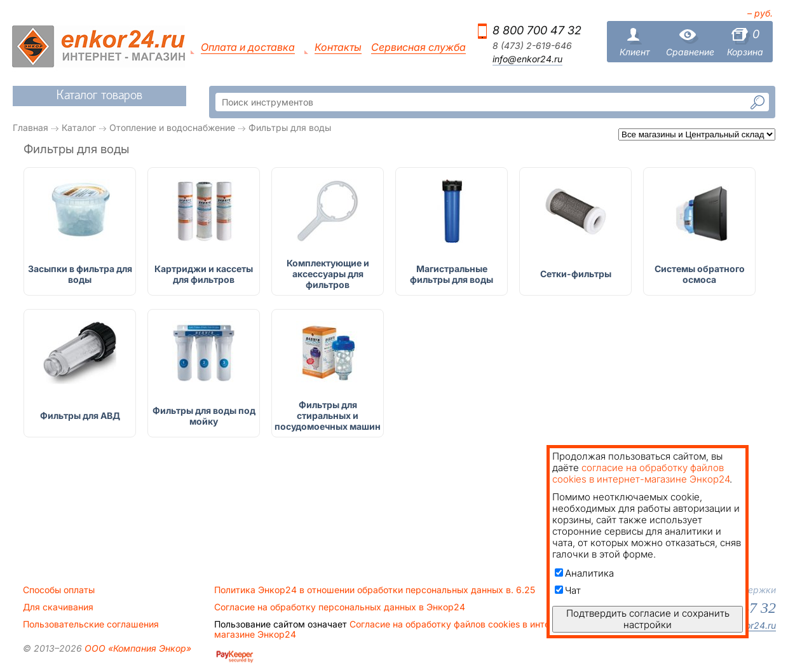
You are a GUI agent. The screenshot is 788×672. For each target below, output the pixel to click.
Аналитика (584, 573)
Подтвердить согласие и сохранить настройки (648, 619)
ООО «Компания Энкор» (137, 648)
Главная (31, 127)
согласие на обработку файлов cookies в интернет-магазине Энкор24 (641, 473)
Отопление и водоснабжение (172, 127)
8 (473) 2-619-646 (532, 46)
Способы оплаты (59, 590)
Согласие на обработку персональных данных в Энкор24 (340, 607)
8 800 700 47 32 (537, 30)
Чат (568, 590)
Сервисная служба (418, 47)
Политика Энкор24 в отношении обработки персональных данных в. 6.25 (375, 590)
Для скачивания (58, 607)
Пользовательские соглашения (91, 624)
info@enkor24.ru (527, 59)
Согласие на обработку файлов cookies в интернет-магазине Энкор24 (394, 629)
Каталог (79, 127)
